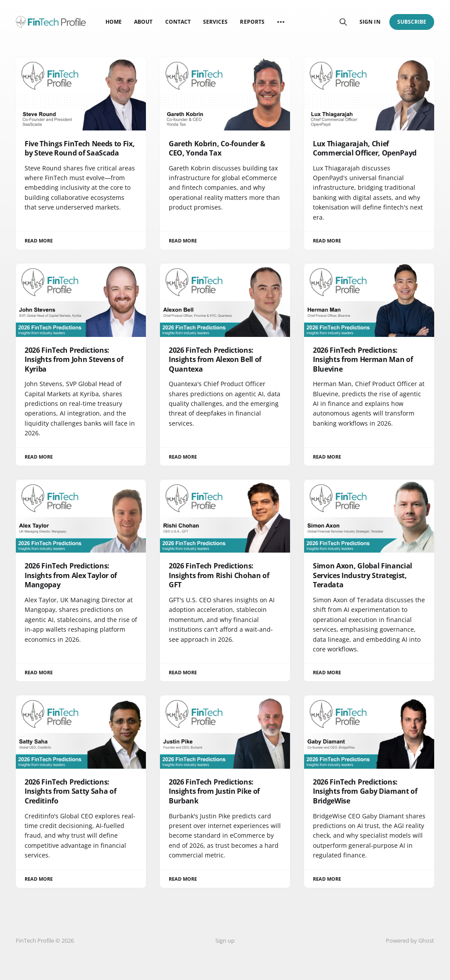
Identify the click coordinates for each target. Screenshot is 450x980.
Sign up (225, 940)
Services (215, 22)
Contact (178, 22)
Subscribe (412, 22)
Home (114, 22)
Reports (252, 22)
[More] (281, 22)
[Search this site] (343, 22)
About (143, 22)
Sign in (370, 22)
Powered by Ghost (410, 940)
